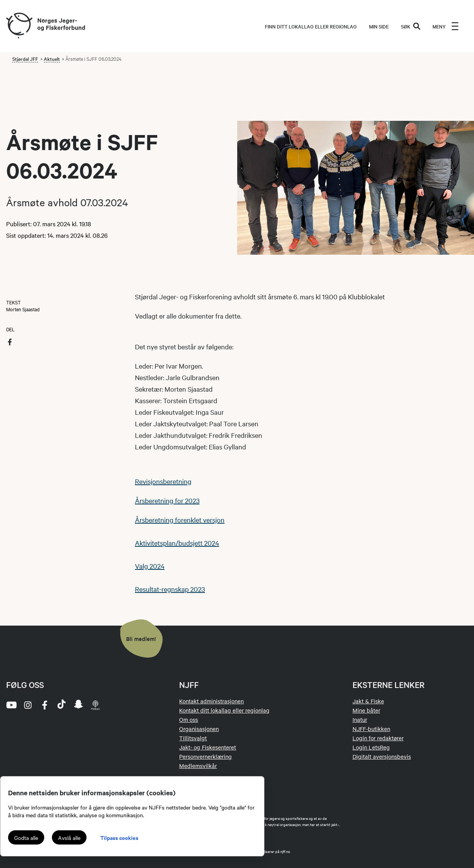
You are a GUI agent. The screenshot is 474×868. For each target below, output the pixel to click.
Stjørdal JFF (25, 58)
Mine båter (366, 710)
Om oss (189, 719)
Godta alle (26, 838)
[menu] (446, 26)
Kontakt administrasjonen (211, 701)
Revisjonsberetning (163, 481)
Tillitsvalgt (193, 738)
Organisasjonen (199, 729)
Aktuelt (52, 58)
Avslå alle (69, 838)
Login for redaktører (378, 738)
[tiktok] (62, 705)
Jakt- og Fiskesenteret (208, 747)
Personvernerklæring (205, 756)
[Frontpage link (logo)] (19, 26)
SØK (411, 26)
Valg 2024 (150, 566)
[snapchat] (78, 705)
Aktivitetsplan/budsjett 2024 (177, 543)
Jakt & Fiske (368, 701)
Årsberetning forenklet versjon (180, 520)
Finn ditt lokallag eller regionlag (311, 26)
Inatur (360, 719)
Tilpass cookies (119, 837)
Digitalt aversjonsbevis (382, 756)
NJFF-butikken (371, 729)
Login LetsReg (371, 747)
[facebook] (45, 705)
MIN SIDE (379, 26)
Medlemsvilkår (198, 766)
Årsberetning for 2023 (167, 500)
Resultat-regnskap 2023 (170, 589)
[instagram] (28, 705)
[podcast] (95, 705)
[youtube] (11, 705)
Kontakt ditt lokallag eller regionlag (224, 710)
